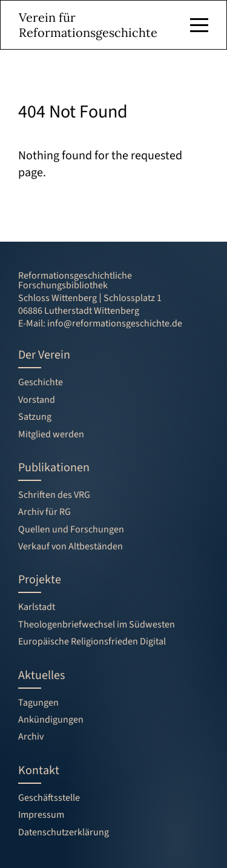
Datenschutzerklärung (64, 832)
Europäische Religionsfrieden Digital (92, 641)
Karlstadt (37, 607)
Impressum (41, 815)
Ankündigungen (51, 720)
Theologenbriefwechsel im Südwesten (97, 624)
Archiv (31, 737)
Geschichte (41, 382)
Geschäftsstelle (49, 798)
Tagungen (38, 703)
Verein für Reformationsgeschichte (88, 25)
